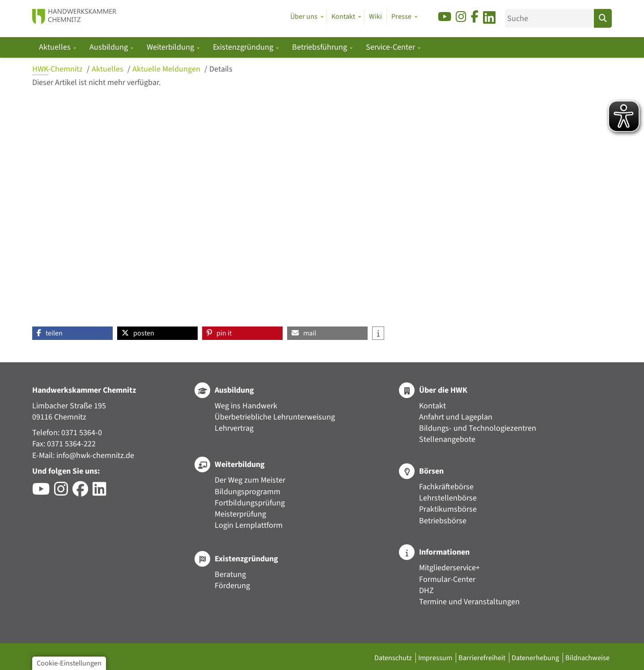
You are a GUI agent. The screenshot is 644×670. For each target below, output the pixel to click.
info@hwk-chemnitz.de (95, 456)
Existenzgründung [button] (244, 47)
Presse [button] (401, 17)
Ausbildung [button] (110, 47)
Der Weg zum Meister (250, 480)
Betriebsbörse (443, 521)
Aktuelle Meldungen (167, 69)
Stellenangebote (447, 439)
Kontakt (432, 406)
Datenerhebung (536, 658)
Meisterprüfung (240, 514)
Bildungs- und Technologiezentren (478, 428)
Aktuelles (108, 69)
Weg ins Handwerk (246, 406)
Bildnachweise (587, 658)
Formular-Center (447, 579)
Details (221, 69)
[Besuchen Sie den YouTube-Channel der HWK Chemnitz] (43, 492)
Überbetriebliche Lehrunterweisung (275, 417)
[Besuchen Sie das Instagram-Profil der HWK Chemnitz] (63, 492)
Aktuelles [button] (56, 47)
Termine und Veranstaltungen (469, 602)
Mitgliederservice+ (449, 568)
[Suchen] (603, 18)
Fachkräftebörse (446, 487)
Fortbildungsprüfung (250, 503)
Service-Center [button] (391, 47)
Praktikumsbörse (448, 509)
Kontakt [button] (343, 17)
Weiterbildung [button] (171, 47)
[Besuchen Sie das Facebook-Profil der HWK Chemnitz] (83, 492)
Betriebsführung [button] (320, 47)
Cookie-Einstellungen (69, 663)
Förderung (232, 586)
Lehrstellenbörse (448, 498)
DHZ (426, 591)
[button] (72, 333)
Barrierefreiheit (483, 658)
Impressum (436, 658)
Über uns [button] (304, 17)
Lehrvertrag (234, 428)
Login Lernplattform (249, 525)
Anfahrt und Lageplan (456, 417)
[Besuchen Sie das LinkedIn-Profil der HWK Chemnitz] (102, 492)
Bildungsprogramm (248, 492)
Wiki (375, 17)
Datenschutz (394, 658)
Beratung (230, 575)
